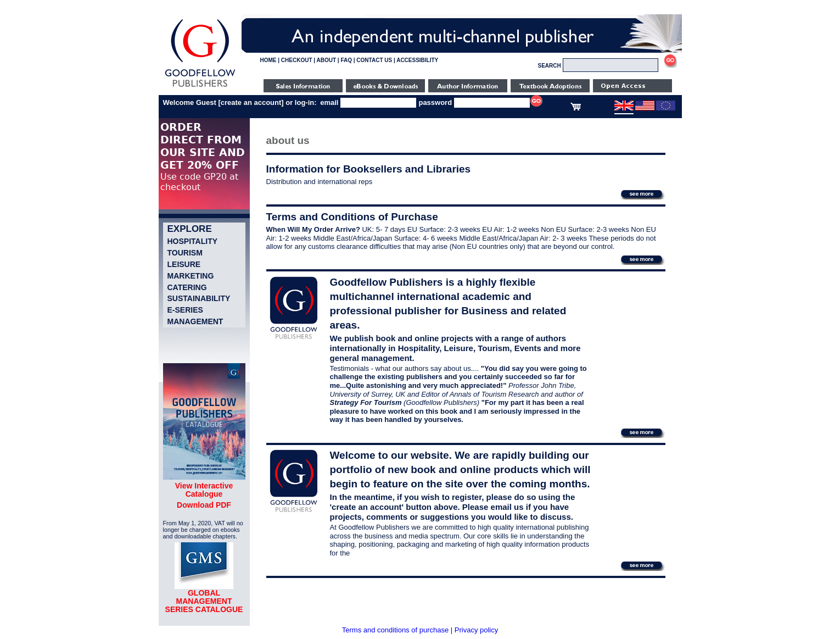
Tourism (185, 253)
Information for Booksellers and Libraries (369, 169)
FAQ (346, 60)
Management (195, 321)
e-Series (185, 310)
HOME (268, 60)
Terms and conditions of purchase (395, 630)
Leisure (184, 264)
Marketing (191, 276)
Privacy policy (476, 630)
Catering (187, 287)
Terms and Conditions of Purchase (352, 217)
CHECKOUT (297, 60)
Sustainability (199, 298)
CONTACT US (374, 60)
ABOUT (327, 60)
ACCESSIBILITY (417, 60)
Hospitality (193, 241)
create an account (251, 102)
